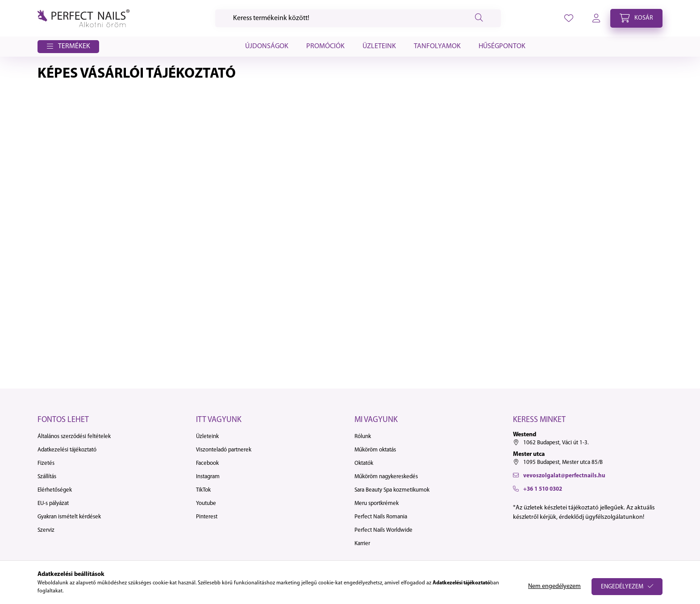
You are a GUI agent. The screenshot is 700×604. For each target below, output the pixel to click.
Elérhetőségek (55, 490)
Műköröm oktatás (375, 450)
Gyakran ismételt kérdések (69, 517)
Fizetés (46, 463)
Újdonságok (267, 46)
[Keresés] (358, 18)
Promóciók (325, 46)
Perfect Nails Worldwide (383, 530)
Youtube (206, 503)
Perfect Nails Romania (381, 517)
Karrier (362, 544)
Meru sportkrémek (377, 503)
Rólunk (363, 436)
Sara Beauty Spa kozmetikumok (392, 490)
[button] (68, 47)
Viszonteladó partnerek (224, 450)
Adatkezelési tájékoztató (67, 450)
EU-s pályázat (53, 503)
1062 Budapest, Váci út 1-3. (556, 443)
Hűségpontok (502, 46)
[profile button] (569, 18)
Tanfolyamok (437, 46)
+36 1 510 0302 (543, 489)
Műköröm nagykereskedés (386, 477)
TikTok (203, 490)
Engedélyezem (622, 587)
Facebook (207, 463)
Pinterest (207, 517)
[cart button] (636, 18)
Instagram (208, 477)
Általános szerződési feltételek (74, 436)
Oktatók (364, 463)
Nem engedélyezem (554, 586)
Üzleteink (379, 46)
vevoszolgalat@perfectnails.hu (564, 476)
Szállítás (47, 477)
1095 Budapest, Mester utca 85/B (563, 462)
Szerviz (46, 530)
